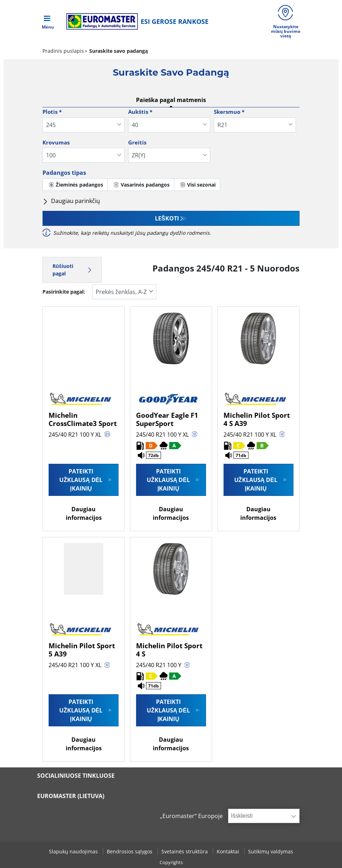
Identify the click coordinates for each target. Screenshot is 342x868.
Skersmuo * (229, 112)
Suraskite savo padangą (118, 51)
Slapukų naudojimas (74, 851)
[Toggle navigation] (48, 21)
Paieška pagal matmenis (171, 100)
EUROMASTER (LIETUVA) (71, 796)
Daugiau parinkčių (71, 201)
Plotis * (52, 112)
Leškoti (167, 218)
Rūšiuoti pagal (72, 270)
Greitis (137, 142)
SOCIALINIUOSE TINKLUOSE (76, 776)
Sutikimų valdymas (271, 851)
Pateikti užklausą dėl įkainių (81, 480)
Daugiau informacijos (84, 513)
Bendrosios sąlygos (130, 851)
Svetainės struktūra (185, 851)
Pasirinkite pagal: (64, 292)
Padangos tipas (64, 173)
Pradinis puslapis (63, 51)
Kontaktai (229, 851)
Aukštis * (140, 112)
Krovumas (56, 142)
